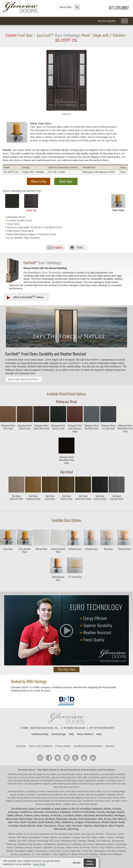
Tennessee (50, 826)
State (39, 826)
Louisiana (68, 815)
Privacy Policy (63, 746)
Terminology (59, 734)
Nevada (73, 819)
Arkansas (14, 812)
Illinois (19, 815)
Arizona (117, 809)
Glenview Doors (26, 770)
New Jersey (105, 819)
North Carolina (28, 822)
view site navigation (107, 21)
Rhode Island (109, 822)
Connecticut (52, 812)
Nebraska (62, 819)
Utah (68, 826)
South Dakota (27, 826)
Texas (61, 826)
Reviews (110, 746)
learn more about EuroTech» (24, 379)
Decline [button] (77, 863)
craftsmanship (58, 784)
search (69, 7)
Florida (101, 812)
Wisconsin (60, 829)
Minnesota (12, 819)
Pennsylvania (93, 822)
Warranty (21, 746)
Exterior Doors (89, 770)
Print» (80, 247)
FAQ (71, 734)
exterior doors (58, 798)
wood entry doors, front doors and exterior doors (72, 791)
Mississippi (26, 819)
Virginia (88, 826)
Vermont (77, 826)
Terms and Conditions (41, 746)
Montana (50, 819)
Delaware (66, 812)
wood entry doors (38, 798)
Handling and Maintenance (88, 746)
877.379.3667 (119, 8)
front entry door (20, 774)
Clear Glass (118, 203)
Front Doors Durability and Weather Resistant (46, 354)
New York (13, 822)
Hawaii (120, 812)
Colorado (38, 812)
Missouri (39, 819)
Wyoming (73, 829)
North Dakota (46, 822)
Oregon (79, 822)
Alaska (107, 809)
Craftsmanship (40, 734)
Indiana (28, 815)
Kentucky (56, 815)
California (26, 812)
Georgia (111, 812)
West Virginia (116, 826)
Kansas (45, 815)
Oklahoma (68, 822)
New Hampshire (88, 819)
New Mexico (119, 819)
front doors (94, 777)
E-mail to (57, 247)
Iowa (37, 815)
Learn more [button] (39, 864)
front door (107, 798)
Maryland (89, 815)
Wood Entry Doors (70, 770)
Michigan (120, 815)
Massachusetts (104, 815)
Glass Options (85, 734)
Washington (100, 826)
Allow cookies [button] (90, 863)
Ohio (58, 822)
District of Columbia (84, 812)
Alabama (97, 809)
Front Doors (109, 770)
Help (99, 734)
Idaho (11, 815)
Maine (79, 815)
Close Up (31, 203)
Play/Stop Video (67, 670)
